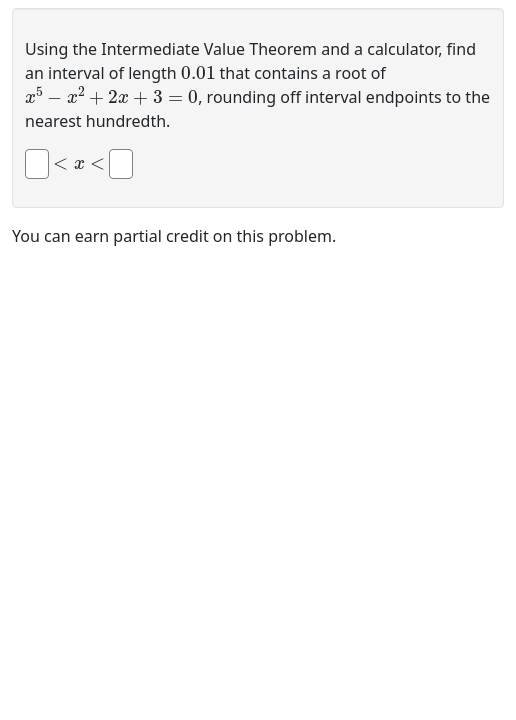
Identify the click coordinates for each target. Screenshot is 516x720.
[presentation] (198, 71)
